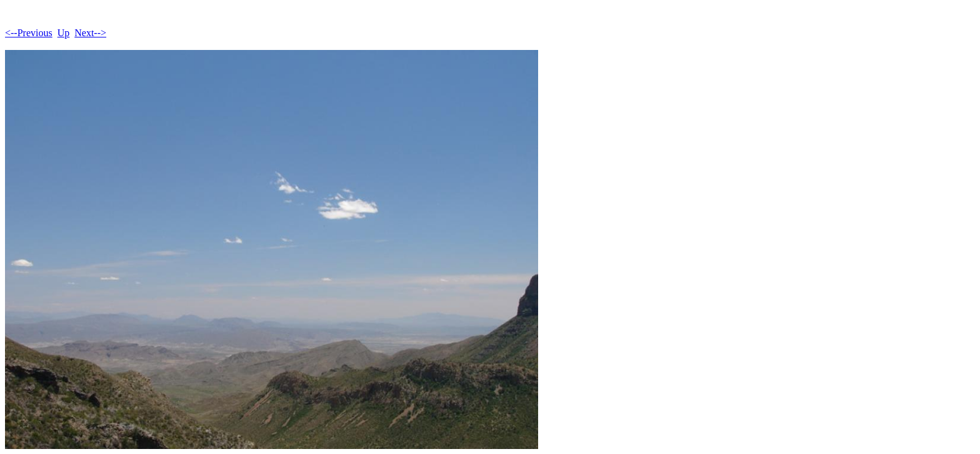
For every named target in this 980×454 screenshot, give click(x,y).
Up (64, 33)
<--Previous (29, 33)
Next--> (90, 33)
